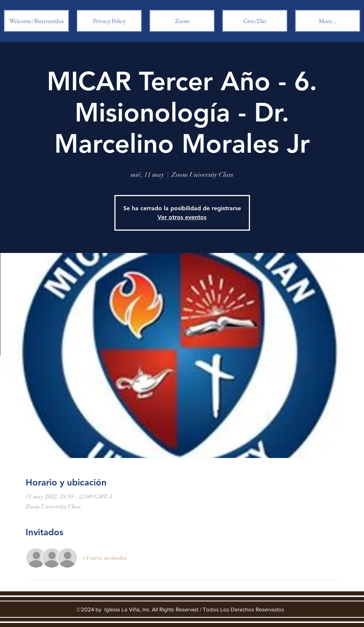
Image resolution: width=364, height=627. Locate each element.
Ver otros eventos (182, 217)
